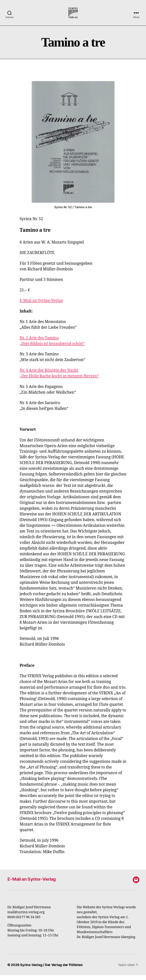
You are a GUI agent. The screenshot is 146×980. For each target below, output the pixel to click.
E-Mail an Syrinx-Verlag (41, 306)
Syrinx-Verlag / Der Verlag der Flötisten (51, 970)
